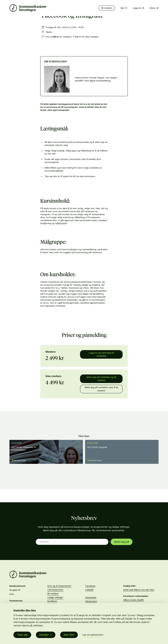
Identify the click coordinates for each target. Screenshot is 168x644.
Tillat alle (22, 635)
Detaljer (44, 635)
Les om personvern (93, 635)
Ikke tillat (69, 635)
